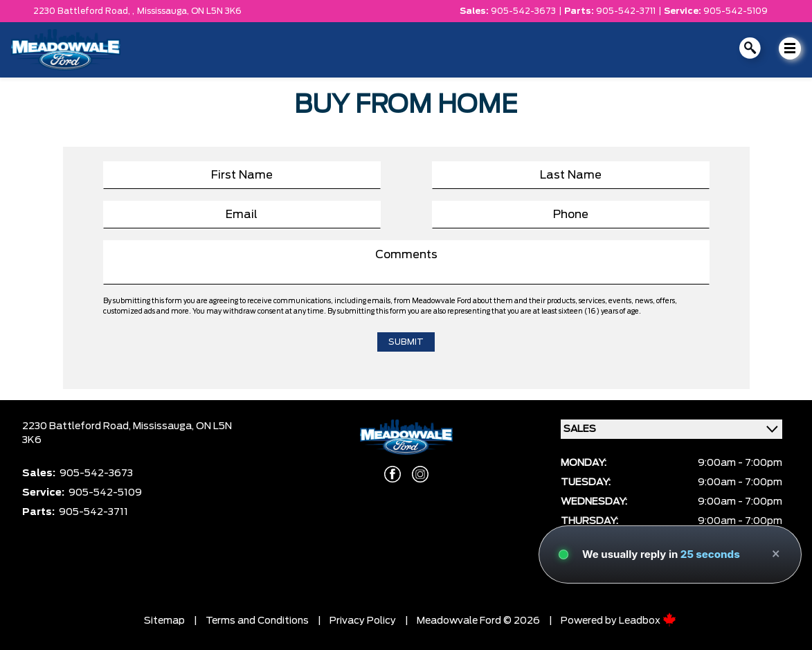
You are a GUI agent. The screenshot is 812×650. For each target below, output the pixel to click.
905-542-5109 (736, 11)
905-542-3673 (523, 11)
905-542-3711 (626, 11)
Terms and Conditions (257, 621)
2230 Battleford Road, (78, 426)
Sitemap (164, 621)
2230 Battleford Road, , (84, 11)
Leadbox (648, 621)
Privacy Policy (363, 621)
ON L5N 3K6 (216, 11)
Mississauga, (164, 11)
